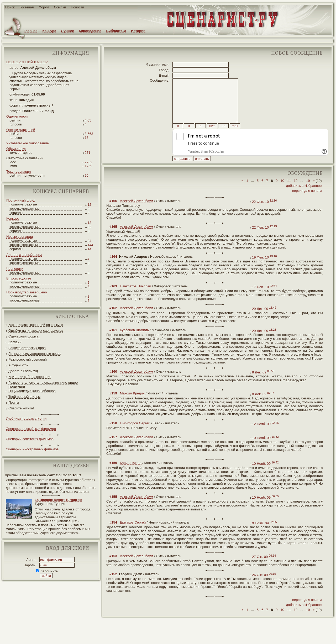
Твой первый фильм (24, 397)
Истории (138, 31)
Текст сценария (19, 171)
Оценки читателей (21, 130)
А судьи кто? (18, 365)
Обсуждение (16, 149)
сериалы (16, 213)
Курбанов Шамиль (134, 342)
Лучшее (68, 31)
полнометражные (23, 204)
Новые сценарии (20, 237)
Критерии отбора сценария (30, 377)
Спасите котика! (21, 408)
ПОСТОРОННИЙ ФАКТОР (27, 62)
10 (282, 192)
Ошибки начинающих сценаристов (36, 331)
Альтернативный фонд (24, 255)
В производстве (19, 278)
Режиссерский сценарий (28, 359)
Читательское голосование (28, 143)
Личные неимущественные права (35, 354)
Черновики (15, 269)
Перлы (14, 402)
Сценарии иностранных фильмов (32, 449)
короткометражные (25, 208)
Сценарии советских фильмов (30, 439)
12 (296, 192)
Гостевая (27, 7)
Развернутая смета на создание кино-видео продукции (43, 384)
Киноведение (90, 31)
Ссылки (60, 7)
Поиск (10, 7)
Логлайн (15, 342)
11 (289, 192)
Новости (77, 7)
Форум (44, 7)
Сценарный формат (24, 336)
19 (308, 192)
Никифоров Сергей (135, 435)
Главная (31, 31)
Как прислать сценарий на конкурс (36, 325)
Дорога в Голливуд (23, 371)
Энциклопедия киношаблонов (32, 391)
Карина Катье (131, 475)
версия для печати (307, 202)
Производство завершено (27, 292)
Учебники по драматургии (26, 418)
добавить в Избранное (304, 197)
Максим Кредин (132, 405)
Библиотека (116, 31)
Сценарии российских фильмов (31, 429)
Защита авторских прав (27, 348)
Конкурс (49, 31)
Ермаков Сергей (133, 534)
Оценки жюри (17, 116)
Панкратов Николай (136, 298)
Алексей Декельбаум (136, 213)
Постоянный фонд (21, 200)
